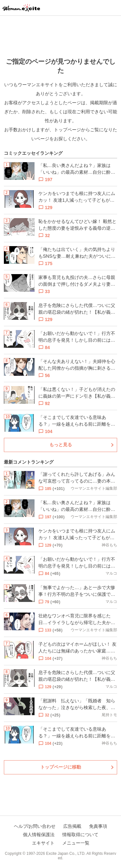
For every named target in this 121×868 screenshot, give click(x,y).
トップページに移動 (61, 767)
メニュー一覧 (76, 843)
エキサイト (43, 843)
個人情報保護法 (39, 835)
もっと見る (61, 445)
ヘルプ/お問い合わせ (35, 826)
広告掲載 (72, 826)
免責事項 (98, 826)
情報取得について (80, 835)
